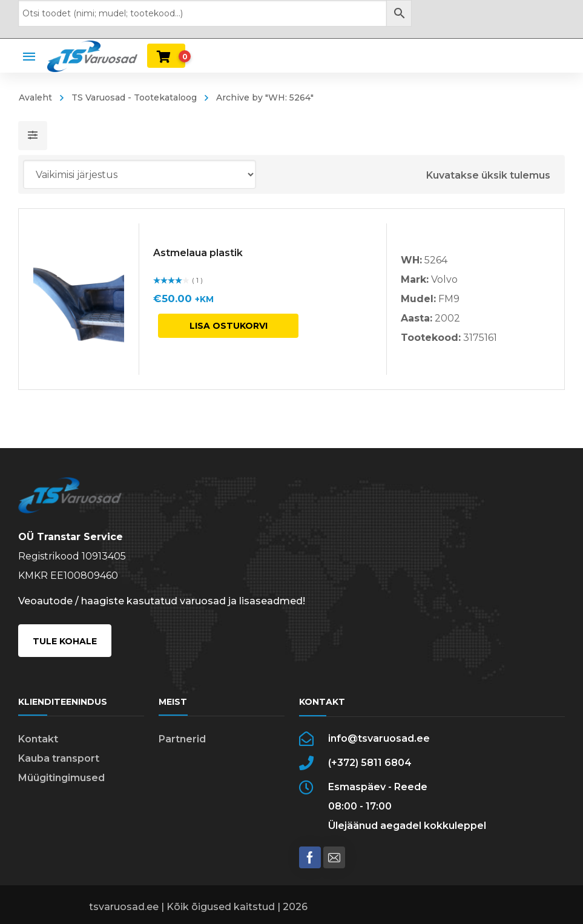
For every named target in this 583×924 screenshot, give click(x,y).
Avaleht (35, 97)
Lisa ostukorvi (229, 326)
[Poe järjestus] (140, 174)
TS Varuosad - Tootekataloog (134, 97)
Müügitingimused (61, 778)
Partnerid (182, 739)
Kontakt (38, 739)
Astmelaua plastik (198, 253)
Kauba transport (59, 758)
